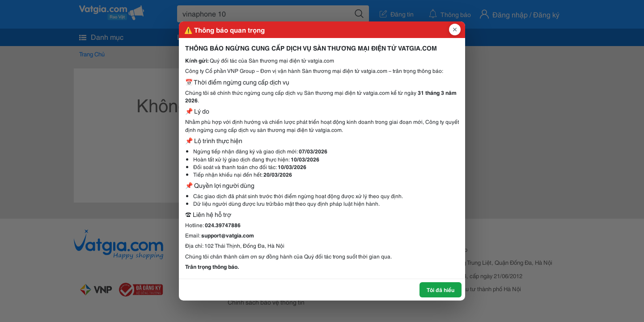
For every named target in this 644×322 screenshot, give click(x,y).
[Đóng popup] (455, 30)
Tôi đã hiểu (441, 290)
